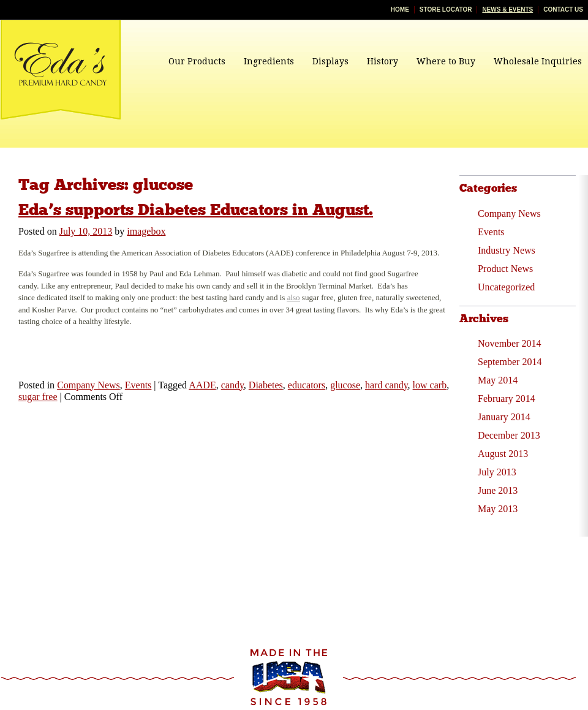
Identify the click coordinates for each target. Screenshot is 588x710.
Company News (89, 385)
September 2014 (510, 362)
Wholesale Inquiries (538, 61)
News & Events (507, 9)
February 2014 (507, 398)
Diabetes (266, 385)
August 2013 (503, 454)
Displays (330, 61)
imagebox (146, 231)
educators (307, 385)
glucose (345, 385)
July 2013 (497, 472)
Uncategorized (506, 287)
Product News (505, 269)
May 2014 (498, 380)
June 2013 (498, 490)
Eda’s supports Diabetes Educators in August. (196, 210)
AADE (202, 385)
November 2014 (510, 343)
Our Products (197, 61)
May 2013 (498, 509)
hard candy (386, 385)
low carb (430, 385)
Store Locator (446, 9)
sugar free (38, 397)
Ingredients (269, 61)
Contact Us (563, 9)
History (383, 61)
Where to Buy (446, 61)
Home (400, 9)
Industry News (507, 250)
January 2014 (504, 417)
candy (232, 385)
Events (138, 385)
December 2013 (509, 435)
